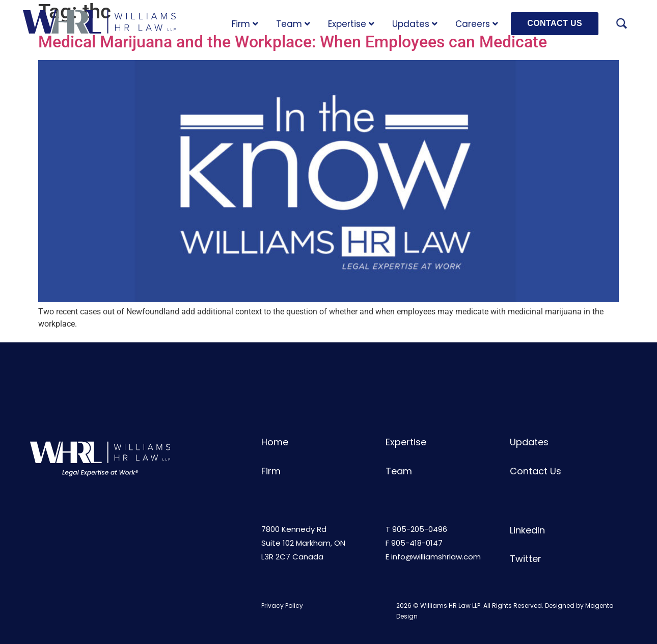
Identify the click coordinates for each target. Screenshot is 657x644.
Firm (245, 24)
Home (275, 442)
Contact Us (536, 471)
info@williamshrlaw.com (436, 557)
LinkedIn (527, 530)
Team (293, 24)
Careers (477, 24)
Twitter (526, 559)
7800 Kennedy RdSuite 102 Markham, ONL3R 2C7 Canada (303, 543)
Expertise (351, 24)
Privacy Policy (282, 606)
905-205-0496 (420, 529)
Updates (415, 24)
